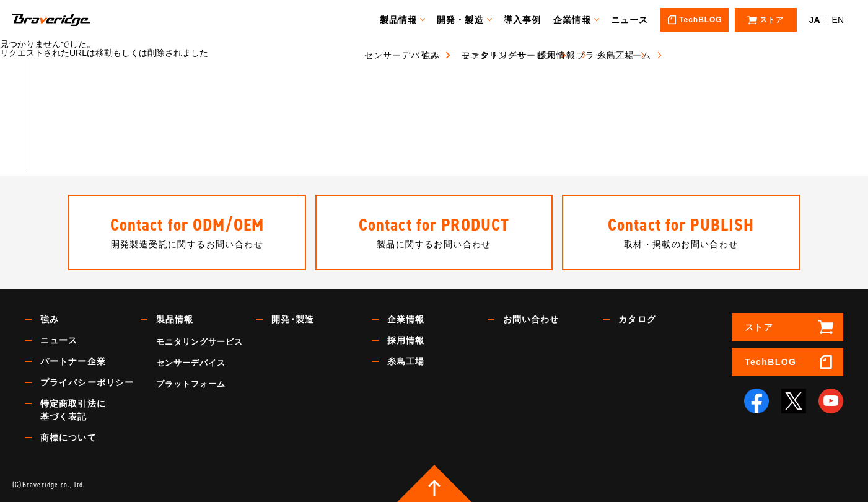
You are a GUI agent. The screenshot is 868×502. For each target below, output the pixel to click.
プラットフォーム (191, 384)
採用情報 (406, 340)
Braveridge (70, 20)
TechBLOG (770, 362)
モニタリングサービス (199, 342)
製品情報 (404, 20)
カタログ (637, 319)
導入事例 (528, 20)
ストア (759, 327)
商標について (68, 438)
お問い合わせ (531, 319)
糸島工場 (406, 361)
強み (50, 319)
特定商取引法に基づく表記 (73, 410)
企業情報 (578, 20)
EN (838, 20)
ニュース (635, 20)
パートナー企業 (73, 361)
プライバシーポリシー (87, 382)
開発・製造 (467, 20)
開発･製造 (293, 319)
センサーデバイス (191, 363)
